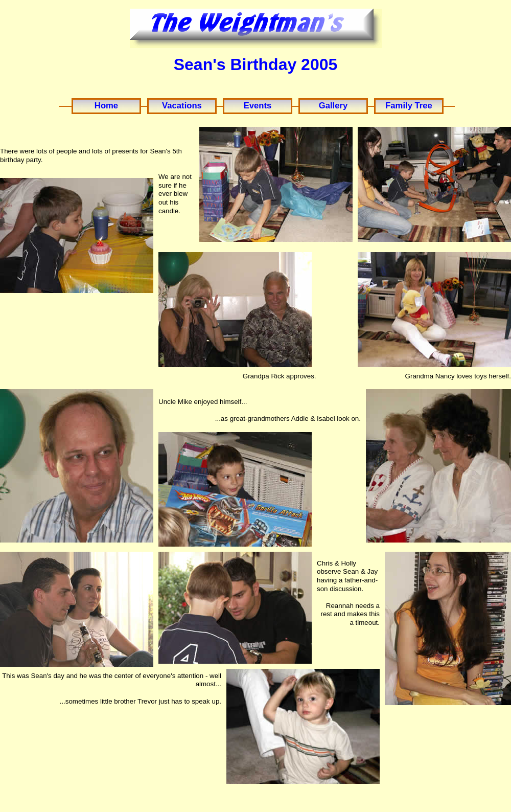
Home (106, 106)
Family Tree (409, 106)
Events (258, 106)
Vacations (182, 106)
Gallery (333, 106)
